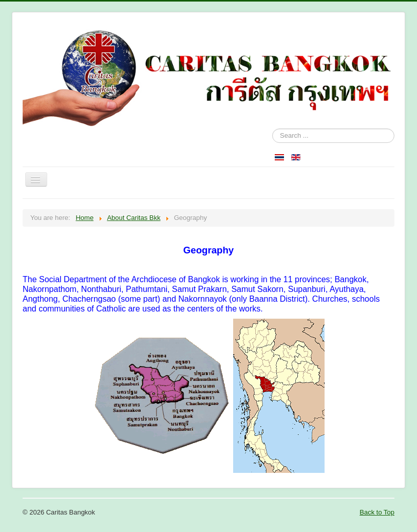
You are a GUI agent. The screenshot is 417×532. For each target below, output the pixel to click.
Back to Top (377, 512)
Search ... (272, 129)
